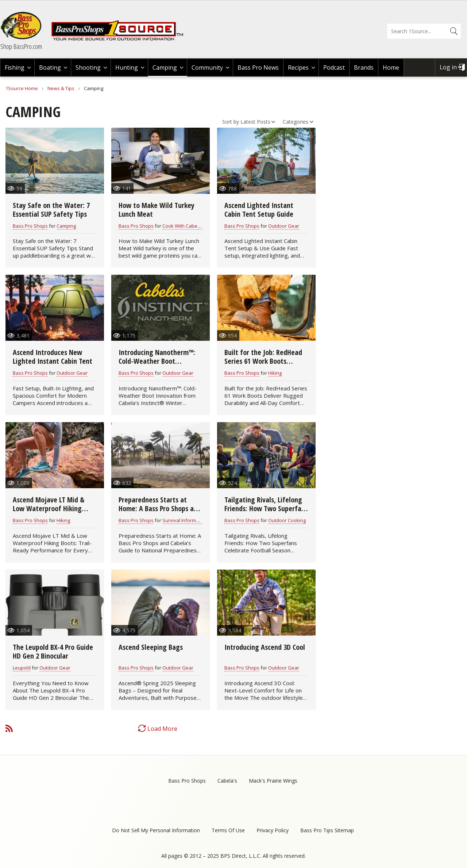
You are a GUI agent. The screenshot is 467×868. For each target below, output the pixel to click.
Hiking (275, 373)
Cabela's (227, 781)
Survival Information (185, 520)
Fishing (15, 67)
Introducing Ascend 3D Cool (265, 647)
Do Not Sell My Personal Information (156, 830)
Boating (50, 67)
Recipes (298, 67)
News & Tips (61, 88)
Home (391, 67)
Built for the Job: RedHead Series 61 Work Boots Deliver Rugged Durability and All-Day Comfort (263, 365)
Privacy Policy (273, 830)
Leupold (22, 668)
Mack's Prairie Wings (273, 781)
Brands (364, 67)
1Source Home (22, 88)
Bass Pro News (258, 67)
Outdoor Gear (284, 226)
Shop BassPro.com (21, 46)
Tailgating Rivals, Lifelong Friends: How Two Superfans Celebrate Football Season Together (266, 513)
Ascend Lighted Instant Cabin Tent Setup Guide (259, 210)
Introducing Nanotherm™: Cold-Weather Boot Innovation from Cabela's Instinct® (157, 365)
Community (207, 67)
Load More (162, 729)
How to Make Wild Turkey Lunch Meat (157, 210)
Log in (448, 67)
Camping (165, 67)
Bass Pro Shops (30, 226)
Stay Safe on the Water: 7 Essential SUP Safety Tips (51, 210)
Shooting (88, 67)
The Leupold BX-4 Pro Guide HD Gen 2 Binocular (53, 651)
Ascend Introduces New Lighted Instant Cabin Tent (53, 357)
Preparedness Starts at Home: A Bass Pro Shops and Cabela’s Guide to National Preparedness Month (160, 513)
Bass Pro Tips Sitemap (327, 830)
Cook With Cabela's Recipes (193, 226)
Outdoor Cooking (287, 520)
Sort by (231, 122)
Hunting (127, 67)
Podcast (334, 67)
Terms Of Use (228, 830)
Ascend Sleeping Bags (151, 647)
